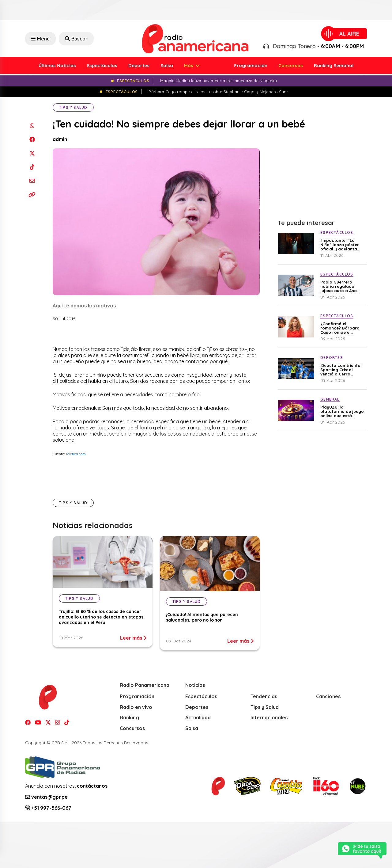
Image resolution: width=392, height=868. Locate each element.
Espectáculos (102, 65)
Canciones (328, 696)
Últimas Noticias (57, 65)
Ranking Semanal (334, 65)
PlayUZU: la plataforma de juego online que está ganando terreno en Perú (342, 411)
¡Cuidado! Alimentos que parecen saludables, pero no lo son (202, 617)
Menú (40, 39)
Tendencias (264, 696)
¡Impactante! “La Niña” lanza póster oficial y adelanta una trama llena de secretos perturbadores (340, 245)
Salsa (167, 65)
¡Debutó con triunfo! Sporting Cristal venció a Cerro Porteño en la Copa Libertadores (341, 370)
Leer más (133, 638)
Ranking (129, 718)
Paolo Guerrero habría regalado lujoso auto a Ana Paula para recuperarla (339, 286)
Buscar (76, 39)
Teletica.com (76, 454)
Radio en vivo (136, 707)
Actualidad (198, 718)
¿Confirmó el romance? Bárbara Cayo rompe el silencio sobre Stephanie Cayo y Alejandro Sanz (340, 328)
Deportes (139, 65)
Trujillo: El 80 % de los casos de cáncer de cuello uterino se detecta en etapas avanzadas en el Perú (101, 617)
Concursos (291, 65)
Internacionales (269, 718)
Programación (251, 65)
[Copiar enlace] (32, 194)
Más (189, 65)
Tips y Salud (73, 107)
